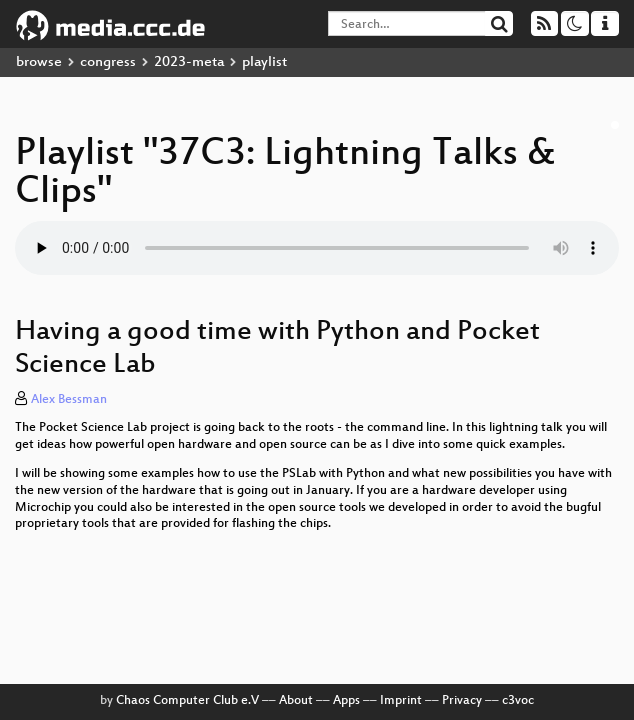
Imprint (401, 701)
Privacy (462, 701)
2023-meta (189, 62)
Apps (346, 701)
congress (108, 62)
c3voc (518, 701)
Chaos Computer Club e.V (187, 701)
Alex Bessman (69, 400)
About (296, 701)
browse (39, 62)
